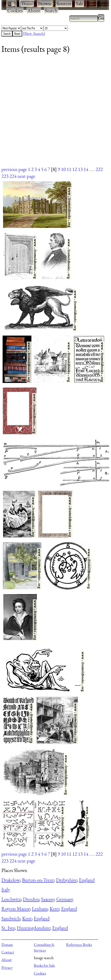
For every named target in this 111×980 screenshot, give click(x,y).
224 (13, 176)
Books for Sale (44, 965)
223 (5, 176)
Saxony (48, 899)
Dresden (31, 899)
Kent (54, 909)
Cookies (15, 11)
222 (99, 169)
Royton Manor (16, 909)
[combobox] (84, 18)
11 (69, 169)
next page (26, 176)
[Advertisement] (53, 113)
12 (75, 169)
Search (51, 11)
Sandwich (11, 918)
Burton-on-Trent (38, 880)
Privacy (7, 967)
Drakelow (11, 880)
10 (63, 169)
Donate (7, 944)
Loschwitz (11, 899)
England (87, 880)
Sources (64, 3)
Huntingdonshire (33, 928)
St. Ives (8, 928)
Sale (79, 3)
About (34, 11)
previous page (14, 169)
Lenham (40, 909)
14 (86, 169)
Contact (8, 952)
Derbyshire (66, 880)
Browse (45, 3)
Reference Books (79, 944)
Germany (65, 899)
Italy (6, 889)
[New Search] (34, 33)
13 (80, 169)
